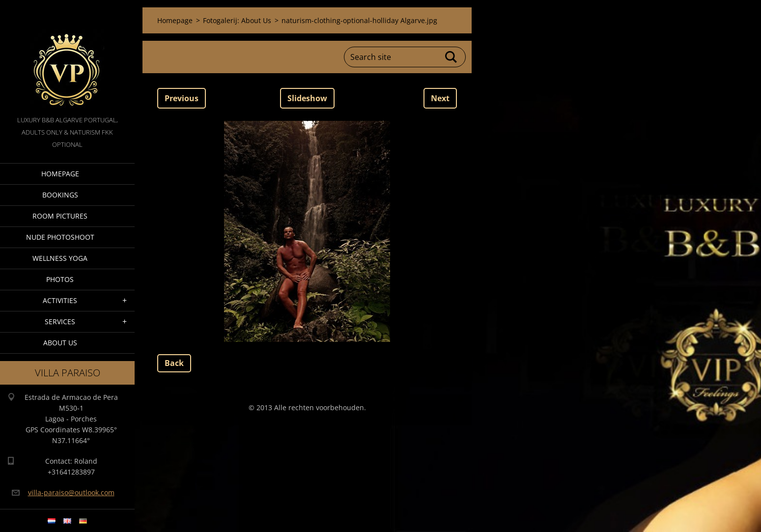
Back (174, 363)
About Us (60, 343)
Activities (60, 300)
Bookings (60, 195)
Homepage (60, 174)
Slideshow (307, 98)
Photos (60, 279)
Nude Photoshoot (60, 237)
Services (60, 322)
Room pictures (60, 216)
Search (451, 57)
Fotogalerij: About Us (237, 20)
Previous (182, 98)
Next (440, 98)
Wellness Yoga (60, 258)
